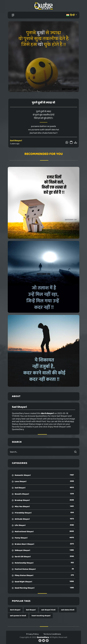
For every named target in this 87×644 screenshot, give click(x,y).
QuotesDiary (43, 637)
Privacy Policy (32, 634)
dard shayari (15, 610)
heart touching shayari (41, 616)
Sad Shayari (16, 141)
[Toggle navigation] (13, 15)
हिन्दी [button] (71, 15)
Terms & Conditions (52, 634)
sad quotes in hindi (18, 616)
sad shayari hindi (48, 610)
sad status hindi (68, 610)
